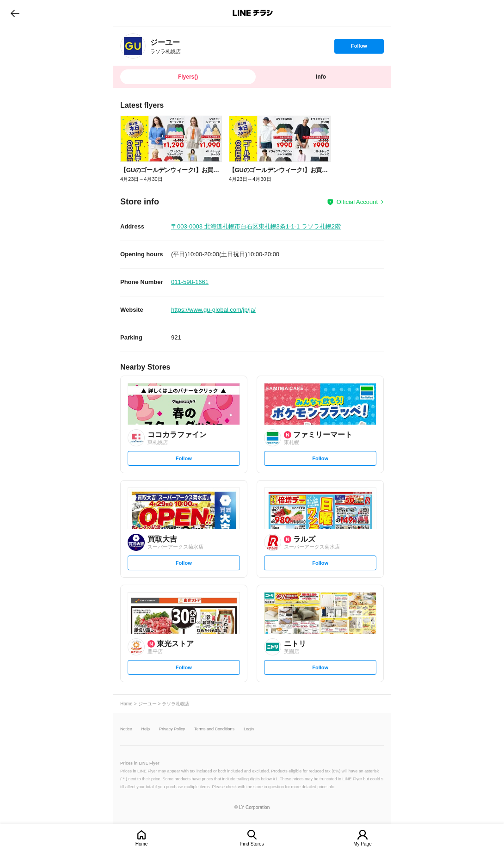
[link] (133, 46)
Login (249, 729)
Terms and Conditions (214, 729)
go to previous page (15, 13)
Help (146, 729)
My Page (362, 844)
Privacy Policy (172, 729)
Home (142, 844)
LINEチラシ (253, 13)
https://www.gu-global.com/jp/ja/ (213, 310)
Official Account (357, 202)
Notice (126, 729)
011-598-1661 (190, 282)
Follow (359, 48)
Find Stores (252, 844)
